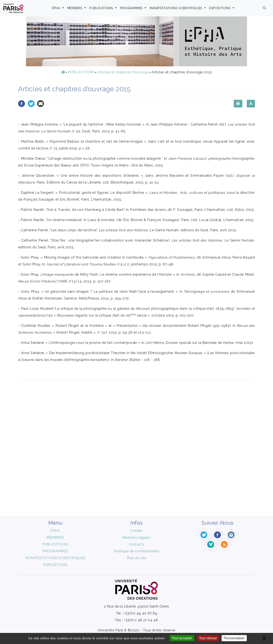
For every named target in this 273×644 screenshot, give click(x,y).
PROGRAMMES (132, 8)
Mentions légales (137, 538)
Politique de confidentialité (137, 551)
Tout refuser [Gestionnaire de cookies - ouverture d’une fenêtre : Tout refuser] (208, 638)
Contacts (137, 544)
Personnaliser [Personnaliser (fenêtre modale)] (234, 638)
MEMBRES (75, 8)
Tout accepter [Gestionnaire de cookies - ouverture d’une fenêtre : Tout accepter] (182, 638)
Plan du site (136, 558)
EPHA (57, 8)
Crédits (136, 531)
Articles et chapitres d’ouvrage (123, 72)
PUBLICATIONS (102, 8)
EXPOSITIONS (220, 8)
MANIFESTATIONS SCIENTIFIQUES (176, 8)
